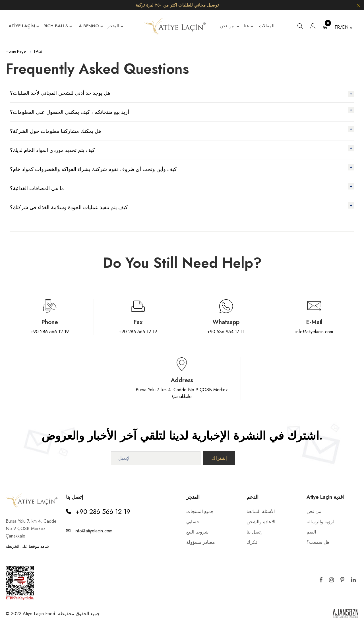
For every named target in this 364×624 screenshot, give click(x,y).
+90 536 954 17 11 (226, 332)
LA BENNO (90, 26)
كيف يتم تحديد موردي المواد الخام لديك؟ (52, 150)
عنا (249, 26)
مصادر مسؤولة (201, 542)
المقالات (267, 26)
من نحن (230, 26)
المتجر (115, 26)
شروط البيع (197, 532)
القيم (311, 532)
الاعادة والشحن (261, 522)
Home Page (16, 51)
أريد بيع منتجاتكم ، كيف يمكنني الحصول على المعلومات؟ (70, 112)
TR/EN (344, 27)
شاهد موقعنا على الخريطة (27, 546)
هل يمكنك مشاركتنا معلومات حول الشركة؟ (56, 131)
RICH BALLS (58, 26)
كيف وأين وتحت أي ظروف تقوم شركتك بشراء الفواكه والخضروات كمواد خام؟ (93, 169)
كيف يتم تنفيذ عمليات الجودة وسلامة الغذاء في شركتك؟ (69, 207)
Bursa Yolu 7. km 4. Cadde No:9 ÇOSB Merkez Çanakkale (182, 393)
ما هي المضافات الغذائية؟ (37, 188)
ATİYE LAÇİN (24, 26)
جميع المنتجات (200, 511)
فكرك (252, 542)
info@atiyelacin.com (314, 332)
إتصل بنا (254, 532)
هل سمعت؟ (318, 542)
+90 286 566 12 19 (50, 332)
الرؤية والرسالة (321, 522)
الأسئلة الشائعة (261, 511)
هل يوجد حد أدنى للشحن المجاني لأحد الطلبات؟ (60, 93)
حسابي (193, 522)
